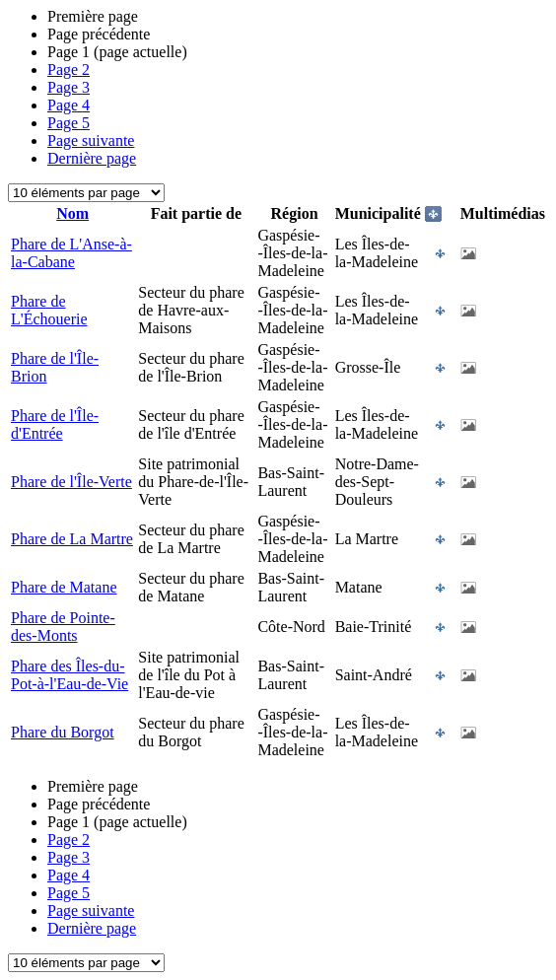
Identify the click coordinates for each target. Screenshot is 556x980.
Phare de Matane (64, 587)
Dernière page (92, 158)
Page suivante (91, 140)
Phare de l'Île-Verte (71, 482)
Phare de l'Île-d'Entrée (55, 424)
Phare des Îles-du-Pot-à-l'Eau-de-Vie (69, 675)
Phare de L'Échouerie (49, 310)
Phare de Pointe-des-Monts (63, 627)
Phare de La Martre (72, 539)
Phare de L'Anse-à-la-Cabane (71, 253)
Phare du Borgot (63, 732)
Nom (72, 213)
